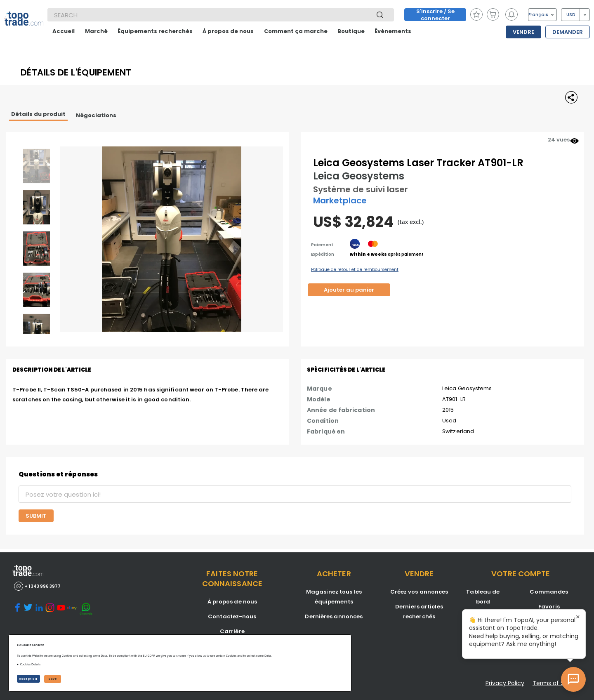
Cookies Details (30, 664)
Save (53, 679)
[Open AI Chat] (573, 679)
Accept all (28, 679)
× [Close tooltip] (578, 617)
